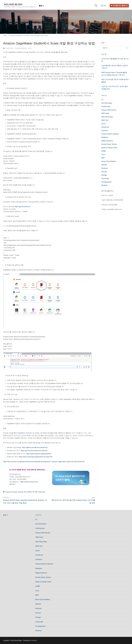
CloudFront (105, 127)
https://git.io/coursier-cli (23, 207)
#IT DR (35, 492)
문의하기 (12, 484)
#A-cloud (14, 492)
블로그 (5, 515)
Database (105, 137)
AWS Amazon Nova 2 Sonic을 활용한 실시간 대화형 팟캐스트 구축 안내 (114, 74)
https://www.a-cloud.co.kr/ (29, 482)
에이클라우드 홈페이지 (119, 6)
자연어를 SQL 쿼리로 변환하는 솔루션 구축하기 (115, 67)
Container (105, 130)
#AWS (29, 492)
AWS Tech (105, 120)
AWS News (105, 113)
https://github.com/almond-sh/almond (35, 447)
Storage (104, 175)
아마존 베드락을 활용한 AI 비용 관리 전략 (115, 60)
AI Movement (106, 106)
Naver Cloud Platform (109, 161)
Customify (34, 640)
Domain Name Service (109, 144)
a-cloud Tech (8, 48)
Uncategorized (106, 182)
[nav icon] (104, 6)
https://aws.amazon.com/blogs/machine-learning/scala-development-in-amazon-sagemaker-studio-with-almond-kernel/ (44, 462)
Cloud (103, 124)
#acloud (20, 492)
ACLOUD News (107, 103)
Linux (103, 155)
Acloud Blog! (13, 4)
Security (104, 172)
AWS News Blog (107, 117)
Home (5, 36)
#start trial (42, 492)
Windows (105, 185)
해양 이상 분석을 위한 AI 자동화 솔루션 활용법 (115, 81)
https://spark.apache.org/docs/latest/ (39, 454)
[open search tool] (96, 6)
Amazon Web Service (109, 110)
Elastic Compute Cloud (109, 148)
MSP (103, 158)
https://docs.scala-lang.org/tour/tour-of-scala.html (36, 457)
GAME (104, 151)
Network (104, 165)
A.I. (30, 48)
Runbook (104, 168)
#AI (25, 492)
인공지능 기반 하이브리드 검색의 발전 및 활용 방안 (115, 88)
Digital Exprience (107, 141)
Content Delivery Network (110, 134)
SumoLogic (105, 178)
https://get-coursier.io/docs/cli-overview (34, 451)
